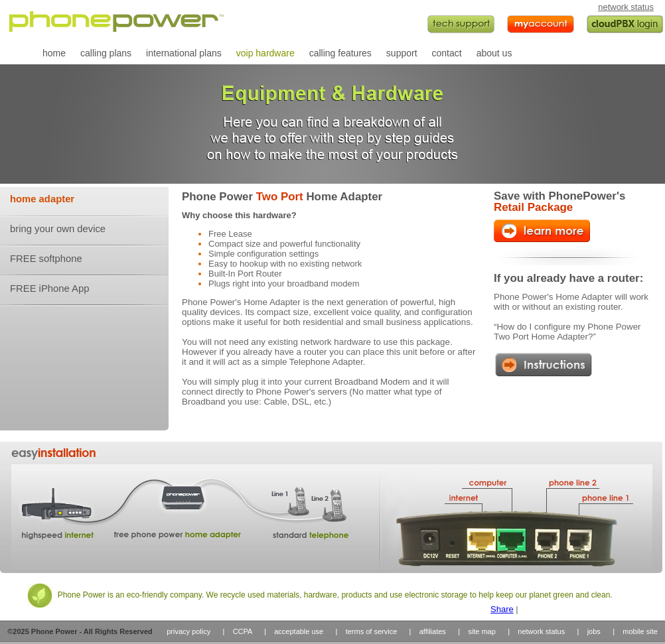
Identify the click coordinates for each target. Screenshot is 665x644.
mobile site (640, 631)
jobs (594, 631)
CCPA (243, 631)
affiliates (433, 631)
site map (482, 631)
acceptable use (299, 631)
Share (502, 609)
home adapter (42, 199)
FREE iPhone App (49, 289)
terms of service (372, 631)
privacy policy (188, 631)
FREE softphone (46, 259)
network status (626, 7)
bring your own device (58, 229)
